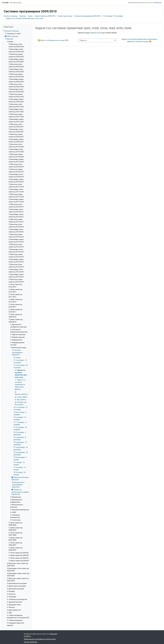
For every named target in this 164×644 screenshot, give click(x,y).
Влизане (158, 3)
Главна (18, 358)
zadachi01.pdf (95, 33)
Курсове (23, 16)
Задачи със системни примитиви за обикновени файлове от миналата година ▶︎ (139, 40)
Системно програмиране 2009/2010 (88, 16)
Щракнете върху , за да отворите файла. (98, 33)
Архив (30, 16)
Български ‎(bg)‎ (15, 3)
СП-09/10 (27, 636)
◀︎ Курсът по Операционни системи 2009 (53, 40)
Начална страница (11, 16)
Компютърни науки (65, 16)
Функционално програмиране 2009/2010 (18, 485)
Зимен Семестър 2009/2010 (45, 16)
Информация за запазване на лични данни (40, 639)
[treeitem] (16, 328)
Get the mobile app (31, 642)
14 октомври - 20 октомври (113, 16)
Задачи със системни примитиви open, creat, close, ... (26, 18)
